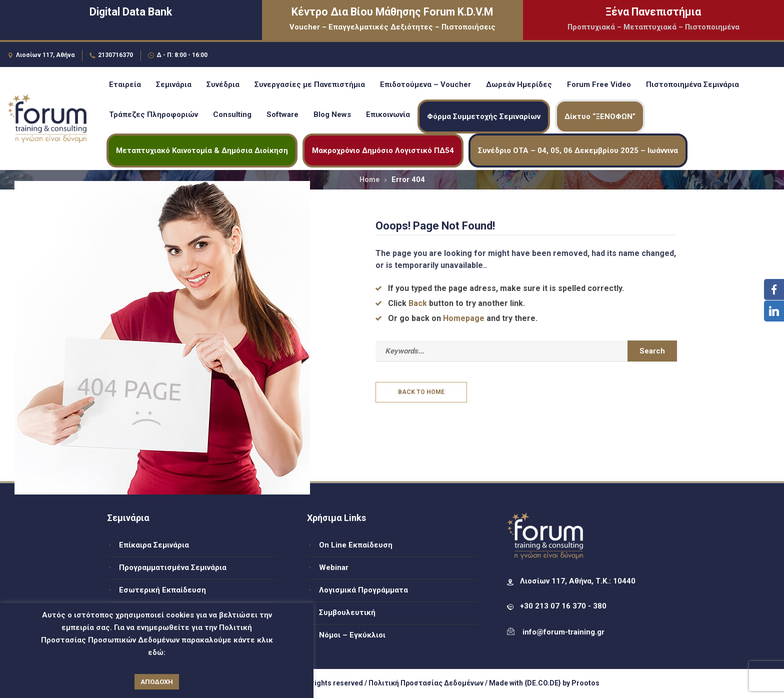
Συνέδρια (223, 84)
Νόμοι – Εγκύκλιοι (352, 635)
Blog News (332, 114)
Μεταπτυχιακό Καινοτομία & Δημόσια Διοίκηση (202, 150)
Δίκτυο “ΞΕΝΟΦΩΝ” (600, 116)
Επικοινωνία (388, 114)
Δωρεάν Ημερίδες (519, 84)
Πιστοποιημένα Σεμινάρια (692, 84)
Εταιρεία (125, 84)
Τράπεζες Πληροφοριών (153, 114)
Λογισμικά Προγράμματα (363, 590)
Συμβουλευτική (347, 612)
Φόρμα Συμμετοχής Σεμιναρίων (484, 116)
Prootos (585, 683)
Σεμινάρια (174, 84)
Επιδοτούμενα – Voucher (425, 84)
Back (418, 303)
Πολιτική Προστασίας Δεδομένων (426, 683)
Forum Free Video (599, 84)
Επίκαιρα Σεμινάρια (154, 545)
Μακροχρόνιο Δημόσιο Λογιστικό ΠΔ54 (383, 150)
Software (282, 114)
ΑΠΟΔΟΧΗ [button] (157, 682)
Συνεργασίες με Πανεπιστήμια (310, 84)
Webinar (334, 567)
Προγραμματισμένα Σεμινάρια (173, 567)
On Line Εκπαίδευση (356, 545)
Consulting (232, 114)
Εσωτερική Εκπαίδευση (162, 590)
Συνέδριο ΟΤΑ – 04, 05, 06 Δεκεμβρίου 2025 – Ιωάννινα (578, 150)
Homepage (464, 318)
